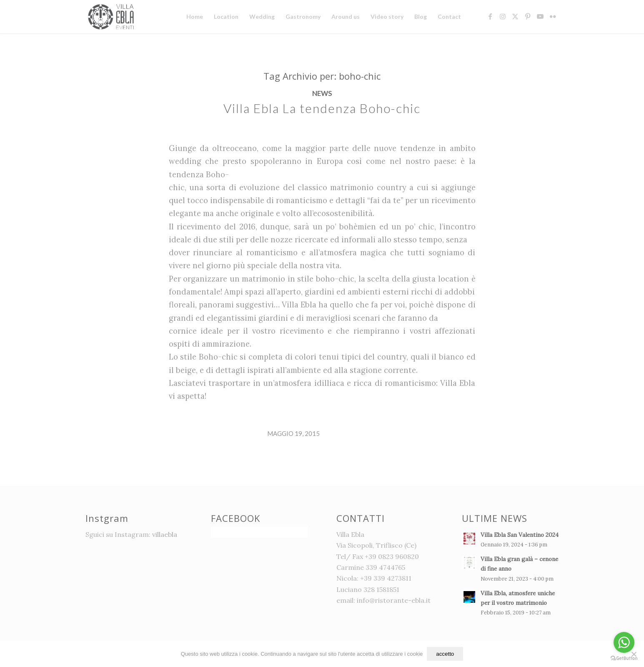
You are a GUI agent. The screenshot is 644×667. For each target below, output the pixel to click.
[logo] (112, 17)
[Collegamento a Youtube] (540, 16)
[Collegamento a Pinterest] (528, 16)
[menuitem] (195, 17)
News (322, 93)
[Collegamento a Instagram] (503, 16)
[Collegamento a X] (515, 16)
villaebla (165, 534)
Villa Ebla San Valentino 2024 (520, 535)
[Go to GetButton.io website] (624, 658)
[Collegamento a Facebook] (490, 16)
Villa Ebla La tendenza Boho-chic (322, 108)
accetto (445, 654)
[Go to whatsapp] (624, 642)
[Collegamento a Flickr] (553, 16)
